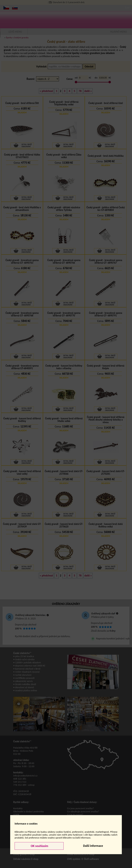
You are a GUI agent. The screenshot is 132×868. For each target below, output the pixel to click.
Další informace (93, 846)
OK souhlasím (39, 846)
